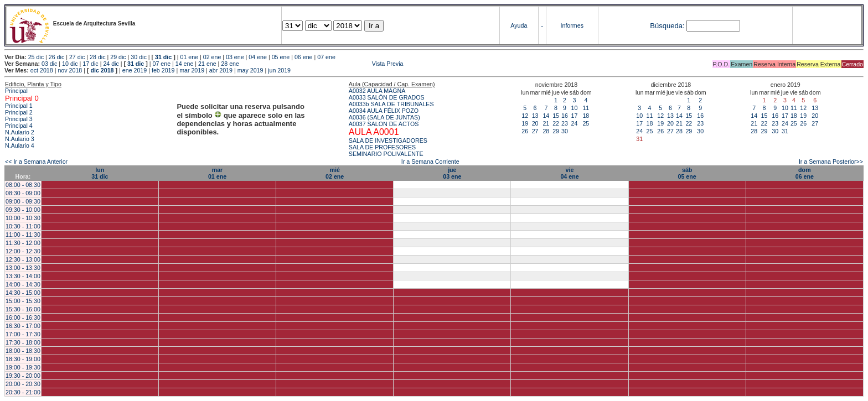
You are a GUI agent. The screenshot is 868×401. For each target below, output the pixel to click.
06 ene (304, 57)
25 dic (36, 57)
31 (785, 131)
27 (535, 131)
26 (525, 131)
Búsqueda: (667, 26)
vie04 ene (569, 173)
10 (574, 108)
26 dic (56, 57)
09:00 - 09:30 (23, 201)
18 (586, 116)
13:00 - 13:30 (23, 268)
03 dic (49, 64)
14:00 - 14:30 (23, 284)
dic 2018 (102, 70)
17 (574, 116)
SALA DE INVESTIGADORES (388, 140)
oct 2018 (42, 70)
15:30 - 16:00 (23, 309)
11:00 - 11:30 (23, 235)
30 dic (138, 57)
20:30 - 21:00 (23, 392)
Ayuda (519, 25)
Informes (572, 25)
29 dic (118, 57)
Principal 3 (19, 119)
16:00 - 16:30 (23, 317)
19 (525, 123)
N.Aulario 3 (20, 139)
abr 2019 (221, 70)
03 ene (235, 57)
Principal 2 (19, 112)
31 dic (163, 57)
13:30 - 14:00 (23, 276)
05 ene (281, 57)
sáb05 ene (687, 173)
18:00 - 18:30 (23, 351)
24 (574, 123)
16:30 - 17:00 (23, 326)
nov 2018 (70, 70)
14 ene (185, 64)
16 (565, 116)
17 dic (90, 64)
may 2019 (250, 70)
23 (565, 123)
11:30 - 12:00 (23, 243)
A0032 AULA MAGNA (377, 91)
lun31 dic (100, 173)
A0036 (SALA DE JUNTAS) (384, 117)
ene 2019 (135, 70)
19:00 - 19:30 (23, 367)
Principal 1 (19, 106)
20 (535, 123)
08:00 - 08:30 (23, 185)
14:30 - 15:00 (23, 293)
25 (586, 123)
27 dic (77, 57)
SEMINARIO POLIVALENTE (386, 154)
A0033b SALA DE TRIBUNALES (391, 104)
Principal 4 (19, 126)
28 (546, 131)
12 (525, 116)
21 (546, 123)
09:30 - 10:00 (23, 210)
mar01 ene (217, 173)
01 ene (189, 57)
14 (546, 116)
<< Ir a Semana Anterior (36, 162)
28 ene (230, 64)
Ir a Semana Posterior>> (831, 162)
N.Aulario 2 (20, 132)
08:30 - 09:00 (23, 193)
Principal (16, 91)
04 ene (258, 57)
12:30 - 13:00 (23, 259)
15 (556, 116)
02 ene (212, 57)
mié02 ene (335, 173)
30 (565, 131)
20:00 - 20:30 (23, 384)
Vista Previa (322, 64)
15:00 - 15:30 (23, 301)
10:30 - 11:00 (23, 226)
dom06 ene (805, 173)
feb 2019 (163, 70)
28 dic (97, 57)
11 (586, 108)
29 (556, 131)
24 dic (111, 64)
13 (535, 116)
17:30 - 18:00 (23, 342)
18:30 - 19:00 (23, 359)
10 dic (70, 64)
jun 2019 (279, 70)
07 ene (326, 57)
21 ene (207, 64)
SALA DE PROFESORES (382, 147)
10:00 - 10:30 (23, 218)
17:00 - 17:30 (23, 334)
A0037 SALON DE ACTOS (384, 124)
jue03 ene (452, 173)
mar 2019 (192, 70)
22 (556, 123)
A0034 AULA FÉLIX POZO (384, 111)
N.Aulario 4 (20, 145)
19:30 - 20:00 (23, 376)
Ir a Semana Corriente (430, 162)
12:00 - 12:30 (23, 251)
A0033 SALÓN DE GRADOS (387, 97)
